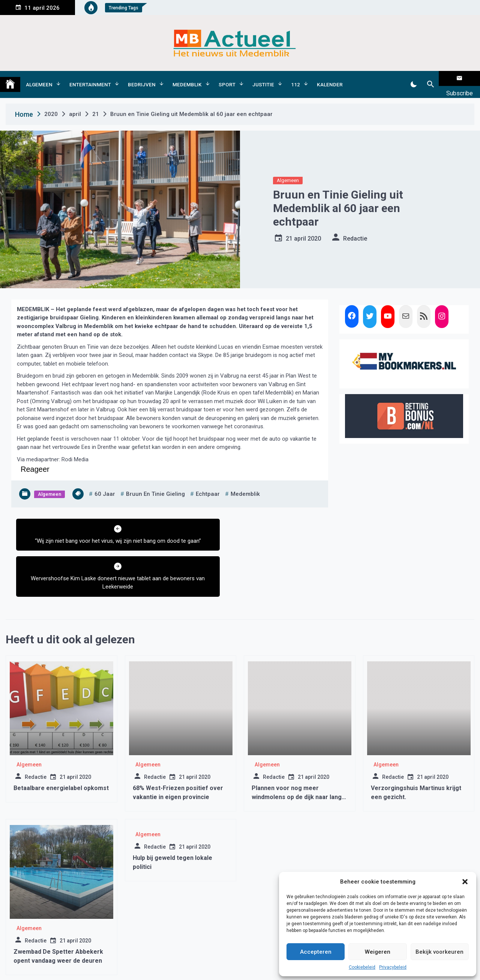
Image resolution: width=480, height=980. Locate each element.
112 (295, 78)
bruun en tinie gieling (155, 482)
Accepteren (316, 952)
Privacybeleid (393, 967)
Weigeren (378, 952)
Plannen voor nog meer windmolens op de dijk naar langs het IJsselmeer (298, 747)
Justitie (263, 78)
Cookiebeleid (362, 967)
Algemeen (39, 78)
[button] (465, 882)
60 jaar (105, 482)
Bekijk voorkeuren (439, 952)
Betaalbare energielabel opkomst (61, 738)
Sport (227, 78)
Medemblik (187, 78)
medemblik (245, 482)
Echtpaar (208, 482)
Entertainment (90, 78)
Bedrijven (142, 78)
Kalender (330, 78)
